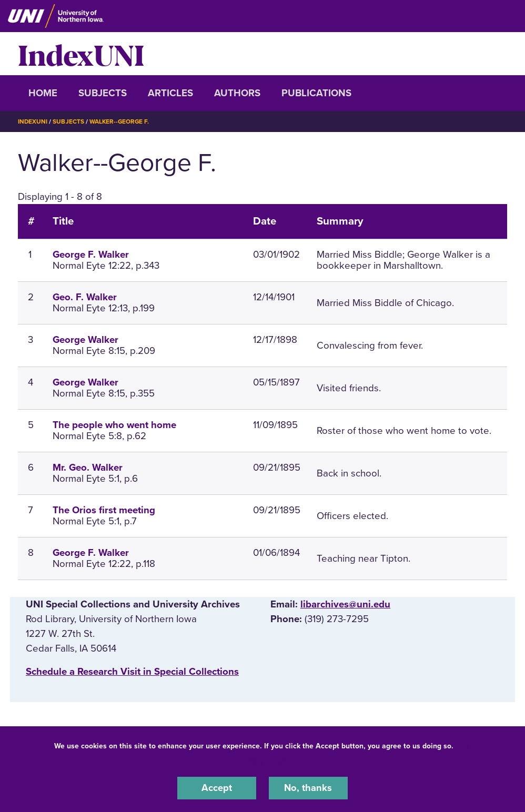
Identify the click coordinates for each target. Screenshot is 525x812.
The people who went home (114, 425)
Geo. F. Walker (85, 297)
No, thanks (308, 788)
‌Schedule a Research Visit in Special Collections (132, 672)
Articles (170, 93)
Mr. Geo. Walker (88, 468)
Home (43, 93)
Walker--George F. (121, 121)
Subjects (103, 93)
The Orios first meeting (104, 510)
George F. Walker (91, 255)
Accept (217, 788)
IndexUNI (81, 54)
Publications (316, 93)
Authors (237, 93)
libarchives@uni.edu (345, 604)
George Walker (85, 340)
